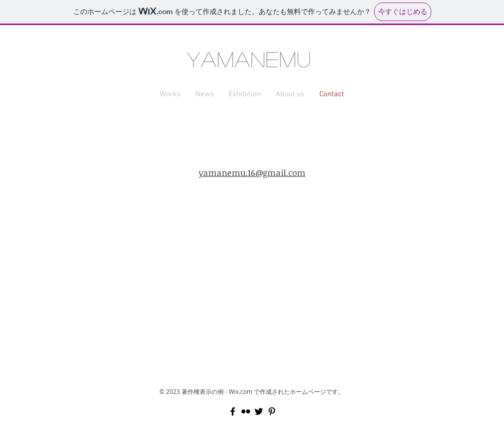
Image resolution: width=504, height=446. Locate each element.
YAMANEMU (249, 59)
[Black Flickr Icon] (246, 411)
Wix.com (240, 391)
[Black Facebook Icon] (233, 411)
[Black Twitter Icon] (259, 411)
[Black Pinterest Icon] (272, 411)
